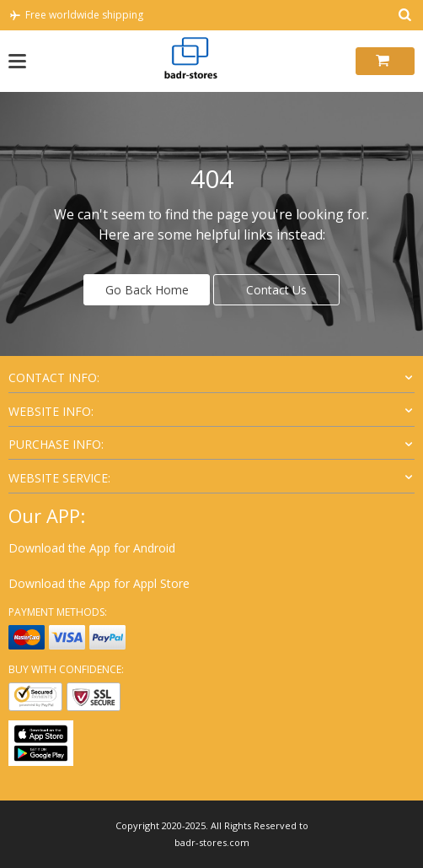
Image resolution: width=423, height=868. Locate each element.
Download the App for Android (92, 548)
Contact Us (276, 290)
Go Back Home (147, 290)
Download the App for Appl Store (99, 583)
